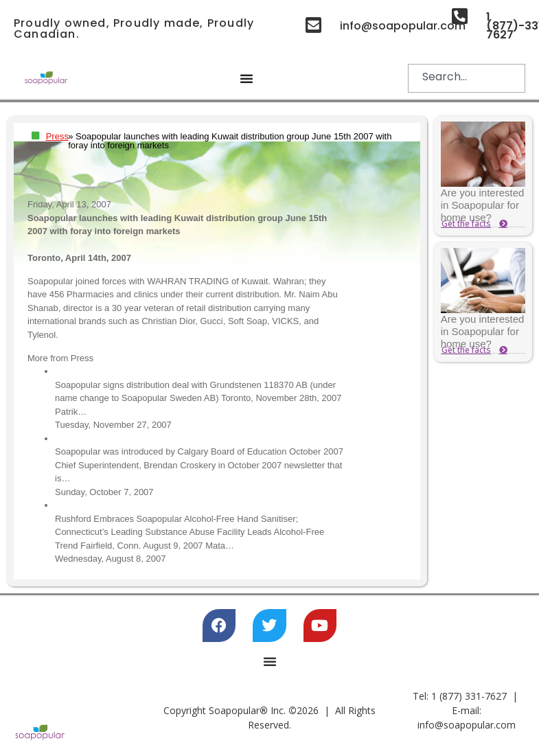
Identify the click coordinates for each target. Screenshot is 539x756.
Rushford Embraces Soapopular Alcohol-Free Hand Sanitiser (175, 505)
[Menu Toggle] (246, 78)
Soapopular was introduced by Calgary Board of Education (171, 438)
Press (57, 136)
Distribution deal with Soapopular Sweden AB (145, 371)
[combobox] (467, 78)
